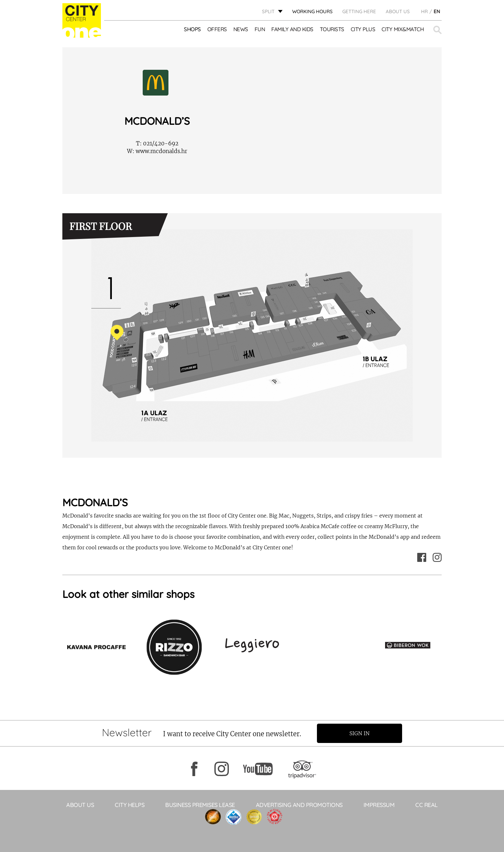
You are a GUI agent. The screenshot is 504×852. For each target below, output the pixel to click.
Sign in (360, 733)
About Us (398, 11)
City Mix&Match (403, 29)
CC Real (427, 805)
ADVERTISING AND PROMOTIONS (299, 805)
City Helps (130, 805)
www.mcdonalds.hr (157, 151)
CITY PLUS (363, 29)
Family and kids (292, 29)
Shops (192, 29)
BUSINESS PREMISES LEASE (200, 805)
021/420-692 (157, 143)
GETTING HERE (359, 11)
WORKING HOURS (312, 11)
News (241, 29)
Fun (260, 29)
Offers (217, 29)
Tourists (332, 29)
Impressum (379, 805)
